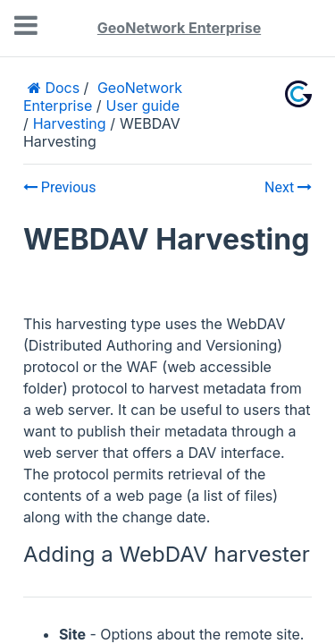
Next (288, 187)
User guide (143, 106)
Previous (60, 187)
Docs (60, 88)
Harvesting (70, 123)
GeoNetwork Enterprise (179, 28)
